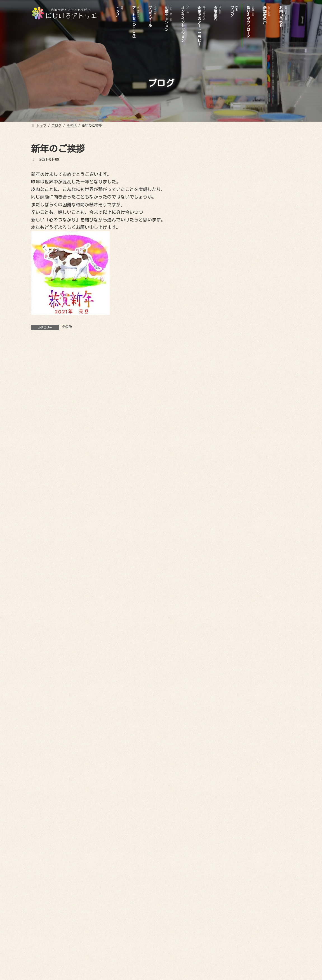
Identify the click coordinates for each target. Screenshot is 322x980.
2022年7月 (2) (235, 653)
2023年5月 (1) (235, 625)
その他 (67, 327)
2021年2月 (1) (235, 702)
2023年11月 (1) (236, 596)
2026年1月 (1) (235, 499)
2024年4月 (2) (235, 576)
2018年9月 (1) (235, 808)
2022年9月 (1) (235, 644)
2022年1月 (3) (235, 673)
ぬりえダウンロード (240, 312)
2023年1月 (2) (235, 634)
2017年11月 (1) (236, 847)
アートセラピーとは (240, 322)
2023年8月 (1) (235, 605)
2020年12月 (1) (236, 721)
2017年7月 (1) (235, 857)
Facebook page (255, 889)
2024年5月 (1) (235, 566)
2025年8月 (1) (235, 508)
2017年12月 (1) (236, 837)
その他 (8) (232, 444)
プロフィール (234, 331)
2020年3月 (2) (235, 769)
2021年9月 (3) (235, 692)
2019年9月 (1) (235, 789)
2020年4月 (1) (235, 760)
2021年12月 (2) (236, 683)
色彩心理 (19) (235, 473)
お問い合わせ (234, 380)
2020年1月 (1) (235, 779)
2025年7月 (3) (235, 518)
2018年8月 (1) (235, 818)
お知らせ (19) (235, 434)
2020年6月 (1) (235, 750)
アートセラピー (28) (241, 454)
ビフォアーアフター (244, 399)
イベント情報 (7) (238, 463)
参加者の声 (232, 389)
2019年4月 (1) (235, 799)
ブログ (228, 409)
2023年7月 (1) (235, 615)
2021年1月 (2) (235, 712)
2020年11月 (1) (236, 731)
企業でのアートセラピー (244, 370)
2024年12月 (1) (236, 537)
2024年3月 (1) (235, 586)
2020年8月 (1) (235, 741)
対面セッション (236, 341)
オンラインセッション (242, 360)
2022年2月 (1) (235, 663)
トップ (228, 302)
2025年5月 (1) (235, 528)
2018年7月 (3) (235, 828)
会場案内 (234, 351)
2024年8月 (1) (235, 557)
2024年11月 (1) (236, 547)
